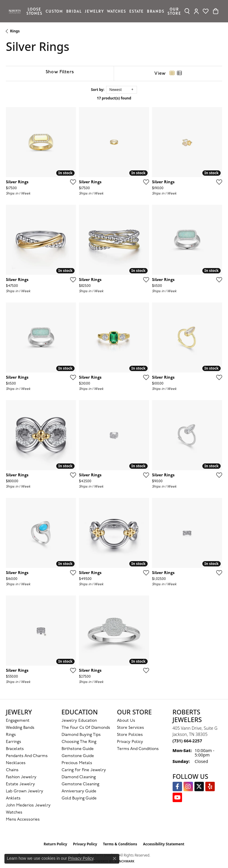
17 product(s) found (114, 98)
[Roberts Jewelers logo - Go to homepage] (16, 11)
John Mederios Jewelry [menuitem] (28, 805)
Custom (54, 11)
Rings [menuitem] (11, 735)
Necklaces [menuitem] (16, 763)
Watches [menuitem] (14, 813)
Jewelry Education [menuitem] (79, 721)
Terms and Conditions (138, 749)
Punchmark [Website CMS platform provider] (125, 861)
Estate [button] (136, 11)
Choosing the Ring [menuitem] (79, 742)
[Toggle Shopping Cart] (216, 11)
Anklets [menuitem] (13, 798)
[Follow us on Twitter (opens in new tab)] (199, 786)
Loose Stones (34, 11)
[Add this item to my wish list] (71, 182)
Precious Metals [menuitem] (77, 763)
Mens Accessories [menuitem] (23, 820)
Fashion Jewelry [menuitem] (21, 777)
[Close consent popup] (115, 859)
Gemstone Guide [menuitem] (78, 756)
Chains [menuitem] (12, 770)
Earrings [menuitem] (14, 742)
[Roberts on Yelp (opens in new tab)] (210, 786)
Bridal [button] (74, 11)
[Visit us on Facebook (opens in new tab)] (177, 786)
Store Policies (130, 735)
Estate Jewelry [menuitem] (20, 784)
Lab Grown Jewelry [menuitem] (25, 791)
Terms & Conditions (120, 844)
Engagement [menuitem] (18, 721)
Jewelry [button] (94, 11)
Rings (15, 31)
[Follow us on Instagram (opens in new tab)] (188, 786)
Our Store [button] (174, 11)
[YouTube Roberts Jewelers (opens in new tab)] (177, 797)
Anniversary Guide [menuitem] (79, 791)
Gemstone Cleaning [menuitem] (80, 784)
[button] (187, 11)
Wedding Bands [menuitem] (20, 728)
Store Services (130, 728)
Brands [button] (156, 11)
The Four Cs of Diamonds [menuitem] (86, 728)
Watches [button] (117, 11)
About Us (126, 721)
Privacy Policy (130, 742)
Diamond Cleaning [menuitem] (79, 777)
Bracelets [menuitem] (15, 749)
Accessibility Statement (163, 844)
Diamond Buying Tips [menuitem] (81, 735)
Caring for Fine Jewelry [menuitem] (84, 770)
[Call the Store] (187, 741)
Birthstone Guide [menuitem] (78, 749)
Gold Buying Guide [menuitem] (79, 798)
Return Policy (55, 844)
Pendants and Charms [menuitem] (27, 756)
